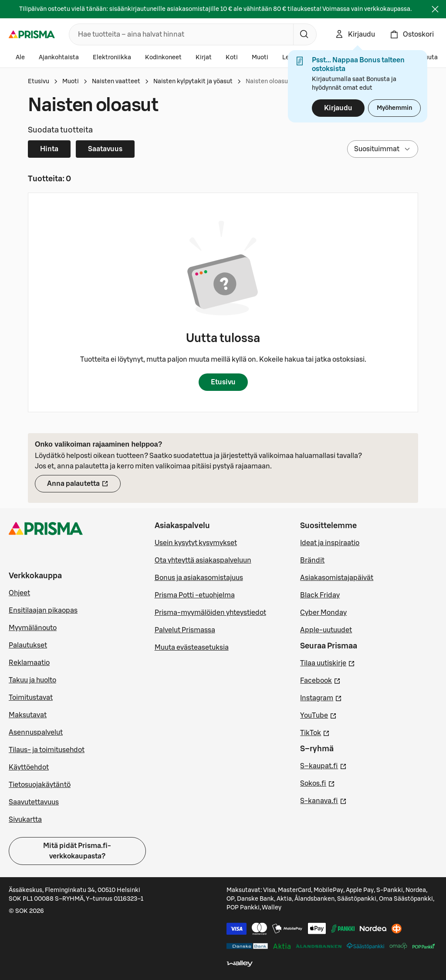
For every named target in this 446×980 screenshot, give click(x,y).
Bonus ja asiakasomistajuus (199, 578)
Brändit (312, 560)
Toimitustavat (31, 698)
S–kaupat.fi (323, 765)
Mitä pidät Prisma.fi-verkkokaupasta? (77, 851)
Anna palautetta (84, 486)
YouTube (318, 715)
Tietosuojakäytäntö (40, 785)
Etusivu (39, 81)
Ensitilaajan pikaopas (43, 610)
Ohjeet (19, 593)
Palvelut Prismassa (185, 630)
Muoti (260, 58)
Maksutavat (28, 715)
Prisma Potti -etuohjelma (195, 595)
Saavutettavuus (34, 802)
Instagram (321, 697)
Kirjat (204, 58)
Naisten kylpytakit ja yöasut (193, 81)
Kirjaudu (338, 108)
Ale (20, 58)
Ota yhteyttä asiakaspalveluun (203, 560)
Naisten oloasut (268, 81)
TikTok (315, 732)
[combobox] (179, 34)
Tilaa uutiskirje (328, 662)
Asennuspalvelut (36, 732)
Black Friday (320, 595)
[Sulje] (435, 9)
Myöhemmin (394, 108)
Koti (232, 58)
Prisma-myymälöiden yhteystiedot (210, 613)
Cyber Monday (323, 613)
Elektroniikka (112, 58)
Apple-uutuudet (326, 630)
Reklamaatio (29, 663)
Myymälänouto (33, 628)
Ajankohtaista (59, 58)
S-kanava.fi (323, 800)
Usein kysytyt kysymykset (196, 543)
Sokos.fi (318, 783)
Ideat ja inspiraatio (330, 543)
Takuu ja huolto (32, 680)
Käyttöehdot (29, 767)
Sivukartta (25, 820)
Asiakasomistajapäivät (337, 578)
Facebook (320, 680)
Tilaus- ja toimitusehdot (47, 750)
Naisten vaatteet (116, 81)
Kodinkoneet (163, 58)
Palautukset (28, 645)
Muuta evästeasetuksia (192, 648)
